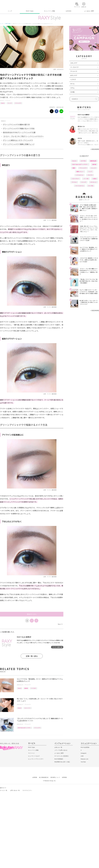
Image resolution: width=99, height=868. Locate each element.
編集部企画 (93, 161)
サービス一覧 (4, 790)
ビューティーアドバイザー (36, 759)
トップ (10, 11)
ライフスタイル (79, 186)
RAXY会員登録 (85, 747)
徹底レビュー (80, 171)
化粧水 (95, 179)
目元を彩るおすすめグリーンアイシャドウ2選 (19, 132)
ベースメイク (74, 67)
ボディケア (74, 75)
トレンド (10, 103)
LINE (82, 756)
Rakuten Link (84, 759)
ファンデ (84, 182)
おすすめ (83, 161)
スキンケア (74, 63)
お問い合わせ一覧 (15, 790)
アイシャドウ (18, 103)
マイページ (31, 753)
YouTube (83, 762)
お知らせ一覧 (58, 747)
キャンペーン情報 (49, 11)
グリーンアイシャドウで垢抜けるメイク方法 (19, 128)
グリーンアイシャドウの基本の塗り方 (16, 124)
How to (3, 103)
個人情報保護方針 (44, 777)
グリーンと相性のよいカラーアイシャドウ (18, 140)
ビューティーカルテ (34, 756)
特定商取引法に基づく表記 (62, 762)
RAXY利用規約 (59, 759)
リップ (90, 171)
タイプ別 (91, 186)
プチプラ (90, 175)
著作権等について (55, 777)
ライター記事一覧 (57, 647)
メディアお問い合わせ (61, 750)
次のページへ (32, 614)
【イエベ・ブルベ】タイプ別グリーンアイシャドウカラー (23, 136)
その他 (72, 92)
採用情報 (64, 777)
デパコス (74, 182)
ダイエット (93, 182)
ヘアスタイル (79, 175)
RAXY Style (30, 11)
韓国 (74, 168)
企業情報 (35, 777)
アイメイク (8, 100)
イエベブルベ (75, 179)
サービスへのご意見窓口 (62, 756)
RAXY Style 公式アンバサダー (24, 728)
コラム (72, 88)
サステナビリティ (27, 790)
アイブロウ (33, 688)
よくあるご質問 (89, 11)
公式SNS (69, 11)
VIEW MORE (95, 149)
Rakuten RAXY (9, 5)
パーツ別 (86, 179)
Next (60, 624)
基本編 (26, 688)
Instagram (84, 753)
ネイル (72, 84)
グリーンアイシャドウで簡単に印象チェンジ (19, 144)
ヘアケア (73, 80)
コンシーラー (28, 708)
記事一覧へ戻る (32, 656)
